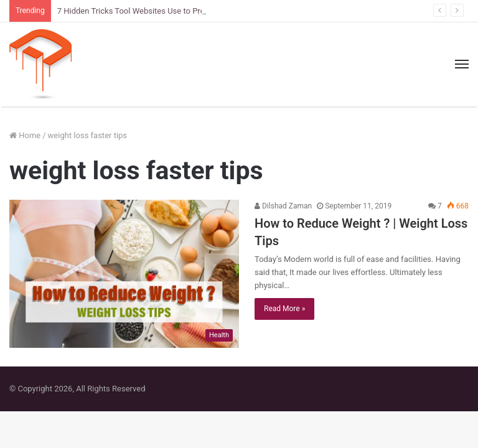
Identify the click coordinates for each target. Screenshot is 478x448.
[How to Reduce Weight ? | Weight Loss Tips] (124, 274)
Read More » (284, 309)
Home (25, 135)
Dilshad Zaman (283, 206)
